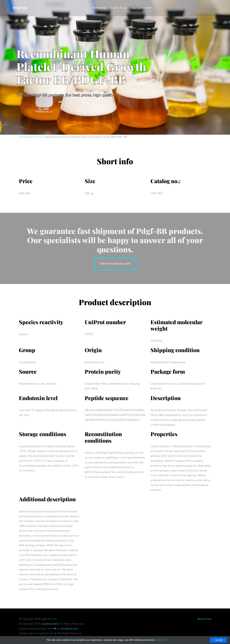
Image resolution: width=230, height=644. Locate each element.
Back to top (204, 619)
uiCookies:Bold (50, 624)
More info (161, 640)
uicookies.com (69, 629)
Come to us (119, 8)
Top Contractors (142, 8)
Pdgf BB (20, 8)
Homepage (99, 8)
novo (39, 137)
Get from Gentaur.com (115, 263)
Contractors (26, 137)
